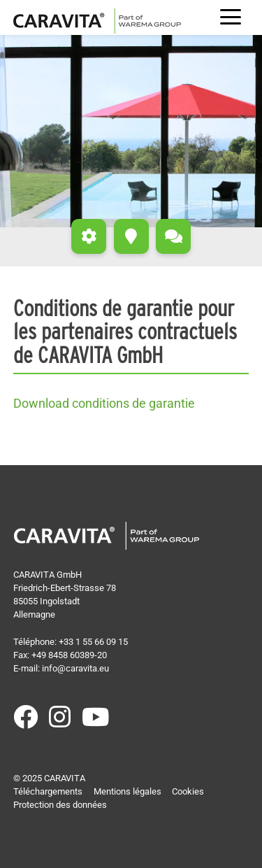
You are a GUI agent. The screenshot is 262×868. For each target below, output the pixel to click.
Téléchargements (48, 791)
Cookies (188, 791)
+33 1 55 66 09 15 (93, 642)
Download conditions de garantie (104, 403)
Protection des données (60, 805)
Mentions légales (128, 791)
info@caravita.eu (75, 668)
